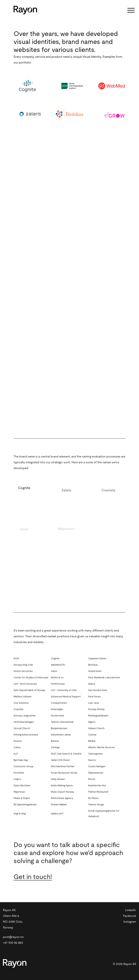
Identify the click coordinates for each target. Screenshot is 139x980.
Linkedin (131, 910)
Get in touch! (33, 882)
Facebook (130, 916)
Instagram (130, 922)
